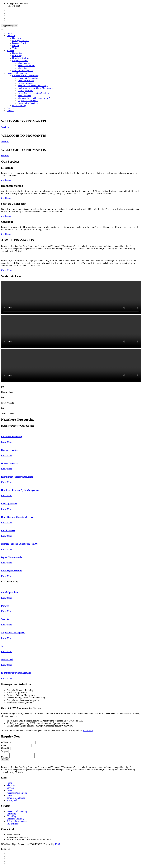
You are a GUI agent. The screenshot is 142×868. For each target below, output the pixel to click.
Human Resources (26, 83)
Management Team (21, 41)
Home (9, 33)
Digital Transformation (28, 101)
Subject (4, 751)
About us (11, 786)
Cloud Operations (10, 592)
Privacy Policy (13, 801)
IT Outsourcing (19, 106)
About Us (11, 36)
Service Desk (7, 659)
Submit (5, 761)
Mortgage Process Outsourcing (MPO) (35, 98)
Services (10, 51)
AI (2, 646)
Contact (10, 111)
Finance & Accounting (28, 78)
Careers (10, 108)
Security (5, 619)
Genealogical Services (28, 103)
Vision (15, 48)
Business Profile (19, 43)
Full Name (6, 742)
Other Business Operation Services (33, 93)
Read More (6, 180)
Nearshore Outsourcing (17, 73)
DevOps (5, 606)
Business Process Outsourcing (26, 76)
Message (5, 758)
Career (10, 791)
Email (4, 745)
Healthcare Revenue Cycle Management (36, 88)
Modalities (22, 68)
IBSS (58, 845)
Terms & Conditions (16, 799)
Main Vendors (24, 63)
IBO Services (13, 825)
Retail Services (24, 96)
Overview (17, 38)
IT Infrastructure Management (16, 673)
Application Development (13, 633)
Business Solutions (26, 66)
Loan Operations (25, 91)
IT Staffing (17, 56)
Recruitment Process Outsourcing (33, 86)
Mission (16, 46)
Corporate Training (21, 61)
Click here (88, 730)
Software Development (22, 71)
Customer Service (26, 81)
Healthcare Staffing (21, 58)
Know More (7, 270)
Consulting (17, 53)
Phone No (6, 748)
